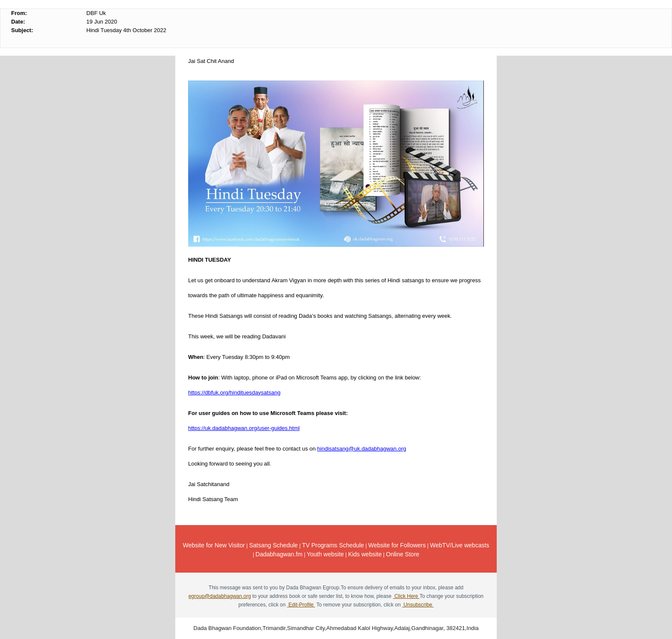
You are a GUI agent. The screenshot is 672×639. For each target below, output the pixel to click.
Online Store (403, 554)
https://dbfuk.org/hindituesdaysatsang (234, 393)
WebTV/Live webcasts (459, 545)
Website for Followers (397, 545)
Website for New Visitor (214, 545)
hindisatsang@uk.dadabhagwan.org (362, 449)
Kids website (365, 554)
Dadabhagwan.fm (279, 554)
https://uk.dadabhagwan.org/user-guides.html (244, 428)
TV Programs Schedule (333, 545)
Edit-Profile (301, 605)
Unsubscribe (418, 605)
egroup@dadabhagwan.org (220, 596)
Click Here (406, 596)
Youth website (325, 554)
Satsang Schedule (273, 545)
